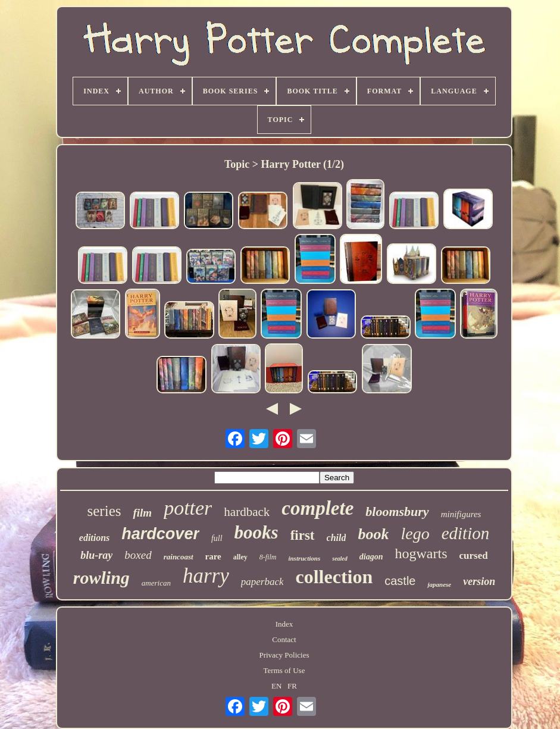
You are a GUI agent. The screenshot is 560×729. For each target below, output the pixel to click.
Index (284, 624)
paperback (262, 582)
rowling (101, 578)
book (373, 534)
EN (276, 686)
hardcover (160, 534)
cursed (473, 556)
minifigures (461, 514)
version (479, 581)
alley (240, 557)
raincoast (179, 557)
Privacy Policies (284, 655)
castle (400, 581)
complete (317, 508)
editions (95, 538)
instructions (304, 558)
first (303, 535)
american (156, 583)
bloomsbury (397, 511)
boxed (138, 555)
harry (206, 576)
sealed (340, 559)
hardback (247, 512)
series (104, 511)
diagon (371, 557)
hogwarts (421, 553)
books (256, 532)
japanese (439, 584)
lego (415, 534)
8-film (268, 557)
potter (188, 508)
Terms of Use (284, 670)
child (337, 538)
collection (334, 577)
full (217, 538)
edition (466, 533)
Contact (284, 639)
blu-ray (96, 555)
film (142, 513)
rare (213, 556)
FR (292, 686)
